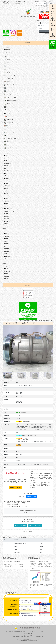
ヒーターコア (8, 142)
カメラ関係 (8, 148)
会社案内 (11, 631)
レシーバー (8, 94)
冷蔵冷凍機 (7, 256)
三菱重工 (7, 183)
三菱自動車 (7, 191)
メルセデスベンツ (9, 209)
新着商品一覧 (8, 50)
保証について (33, 435)
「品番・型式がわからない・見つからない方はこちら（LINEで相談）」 (44, 6)
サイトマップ (47, 631)
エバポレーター (8, 91)
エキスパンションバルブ (10, 98)
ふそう (6, 156)
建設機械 (7, 236)
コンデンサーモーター (10, 101)
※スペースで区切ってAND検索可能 (46, 1)
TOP (7, 631)
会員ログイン (40, 21)
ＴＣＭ (6, 214)
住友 (6, 173)
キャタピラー (8, 219)
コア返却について (27, 439)
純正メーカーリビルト (10, 279)
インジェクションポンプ (10, 75)
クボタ (6, 204)
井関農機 (7, 201)
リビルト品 (7, 271)
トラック (7, 231)
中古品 (6, 274)
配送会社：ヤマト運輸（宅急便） (13, 561)
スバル (6, 188)
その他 (6, 224)
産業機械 (7, 249)
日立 (6, 176)
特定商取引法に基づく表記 (20, 631)
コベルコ (7, 178)
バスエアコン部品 (9, 123)
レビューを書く (28, 532)
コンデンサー (8, 88)
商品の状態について (25, 412)
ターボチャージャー (9, 72)
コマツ (6, 168)
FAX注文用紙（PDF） (21, 526)
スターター (8, 66)
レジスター (8, 113)
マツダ (6, 166)
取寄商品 (7, 47)
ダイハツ (7, 206)
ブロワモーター (8, 104)
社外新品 (7, 276)
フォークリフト (8, 246)
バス (6, 234)
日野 (6, 161)
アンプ (7, 117)
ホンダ (6, 199)
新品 (6, 266)
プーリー (7, 126)
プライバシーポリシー (31, 631)
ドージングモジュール (10, 139)
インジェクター (8, 79)
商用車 (6, 244)
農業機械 (7, 251)
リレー (7, 135)
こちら (18, 503)
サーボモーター (8, 120)
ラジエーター (8, 82)
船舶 (6, 241)
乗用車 (6, 239)
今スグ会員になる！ (27, 422)
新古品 (6, 269)
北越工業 (7, 216)
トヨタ (6, 181)
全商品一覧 (7, 52)
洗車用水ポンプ (8, 60)
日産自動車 (7, 186)
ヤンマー (7, 171)
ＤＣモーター (8, 145)
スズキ (6, 194)
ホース (7, 110)
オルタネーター (8, 63)
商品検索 (37, 1)
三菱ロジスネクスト (9, 221)
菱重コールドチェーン (10, 211)
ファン (7, 107)
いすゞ (6, 158)
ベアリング (8, 129)
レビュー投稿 (40, 631)
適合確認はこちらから (15, 487)
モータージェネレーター (10, 85)
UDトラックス (8, 163)
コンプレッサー (8, 69)
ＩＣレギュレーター (9, 132)
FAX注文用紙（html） (35, 526)
